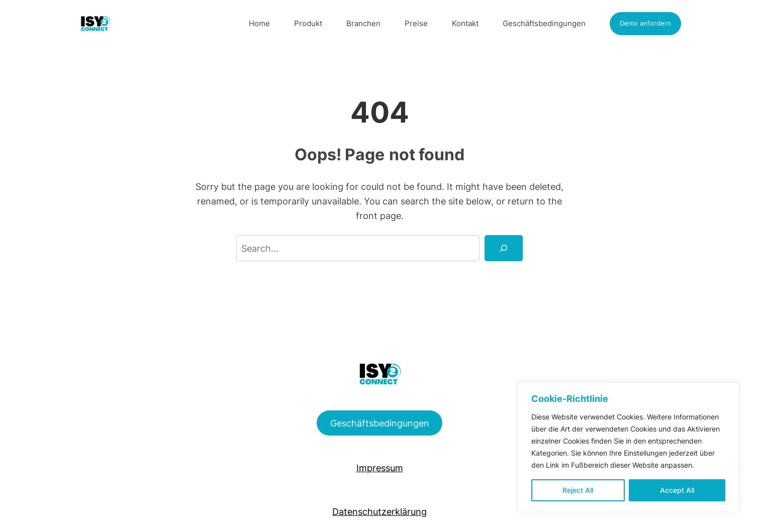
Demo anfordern (645, 23)
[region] (628, 447)
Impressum (380, 468)
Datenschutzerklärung (379, 511)
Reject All (578, 490)
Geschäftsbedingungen (380, 423)
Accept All (677, 490)
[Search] (504, 248)
